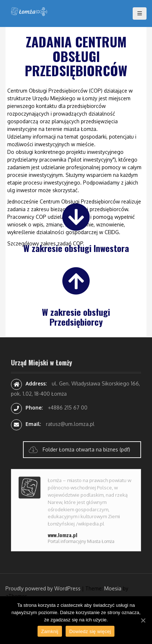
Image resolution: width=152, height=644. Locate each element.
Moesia (113, 588)
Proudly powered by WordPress (43, 588)
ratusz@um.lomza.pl (70, 424)
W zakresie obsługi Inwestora (76, 248)
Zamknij (50, 631)
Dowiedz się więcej (90, 631)
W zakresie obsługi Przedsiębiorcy (76, 317)
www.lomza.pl (63, 535)
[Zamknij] (143, 620)
